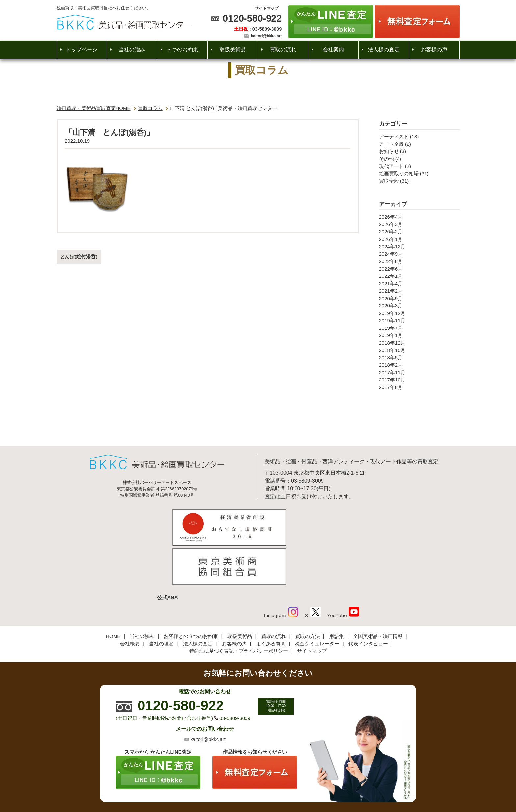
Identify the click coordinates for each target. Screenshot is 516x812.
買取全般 (389, 181)
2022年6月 (391, 269)
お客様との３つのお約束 (191, 592)
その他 (387, 159)
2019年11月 (392, 320)
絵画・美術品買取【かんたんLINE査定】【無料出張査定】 (124, 22)
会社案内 (333, 50)
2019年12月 (392, 313)
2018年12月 (392, 343)
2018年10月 (392, 350)
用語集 (336, 592)
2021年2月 (391, 291)
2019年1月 (391, 335)
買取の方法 (308, 592)
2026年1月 (391, 239)
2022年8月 (391, 261)
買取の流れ (283, 50)
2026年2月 (391, 232)
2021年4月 (391, 284)
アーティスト (394, 136)
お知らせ (389, 151)
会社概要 (130, 599)
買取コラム (150, 108)
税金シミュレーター (317, 599)
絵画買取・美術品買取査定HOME (94, 108)
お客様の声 (434, 50)
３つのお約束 (182, 50)
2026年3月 (391, 224)
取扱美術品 (233, 50)
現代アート (391, 166)
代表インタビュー (368, 599)
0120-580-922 (252, 18)
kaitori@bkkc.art (267, 36)
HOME (113, 592)
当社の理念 (161, 599)
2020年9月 (391, 298)
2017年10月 (392, 380)
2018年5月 (391, 358)
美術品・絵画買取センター (247, 787)
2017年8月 (391, 387)
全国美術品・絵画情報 (378, 592)
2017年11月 (392, 372)
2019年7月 (391, 328)
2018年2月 (391, 365)
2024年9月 (391, 254)
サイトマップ (267, 8)
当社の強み (132, 50)
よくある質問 (271, 599)
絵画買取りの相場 (399, 174)
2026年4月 (391, 217)
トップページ (82, 50)
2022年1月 (391, 276)
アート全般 (391, 144)
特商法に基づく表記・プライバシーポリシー (239, 607)
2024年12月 (392, 246)
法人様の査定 (384, 50)
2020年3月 (391, 306)
